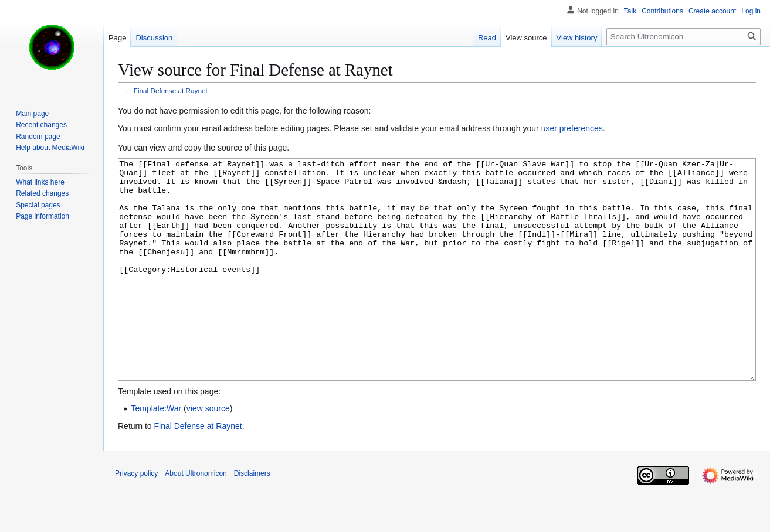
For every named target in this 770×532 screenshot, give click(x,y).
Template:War (156, 452)
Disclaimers (252, 517)
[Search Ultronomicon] (683, 37)
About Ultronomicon (196, 517)
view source (208, 452)
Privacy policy (136, 517)
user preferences (572, 128)
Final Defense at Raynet (171, 91)
